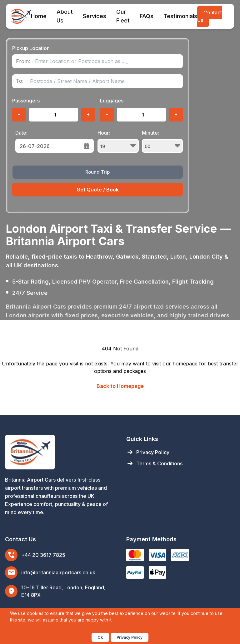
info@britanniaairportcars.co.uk (58, 572)
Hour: (118, 141)
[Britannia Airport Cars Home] (59, 452)
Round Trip (97, 172)
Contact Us (210, 16)
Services (95, 16)
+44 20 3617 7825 (43, 555)
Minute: (162, 141)
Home (39, 16)
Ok (100, 637)
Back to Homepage (120, 386)
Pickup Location (31, 48)
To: (20, 81)
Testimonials (180, 16)
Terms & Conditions (154, 463)
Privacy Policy (148, 452)
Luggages (112, 101)
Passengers (26, 101)
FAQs (147, 16)
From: (23, 61)
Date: (21, 133)
